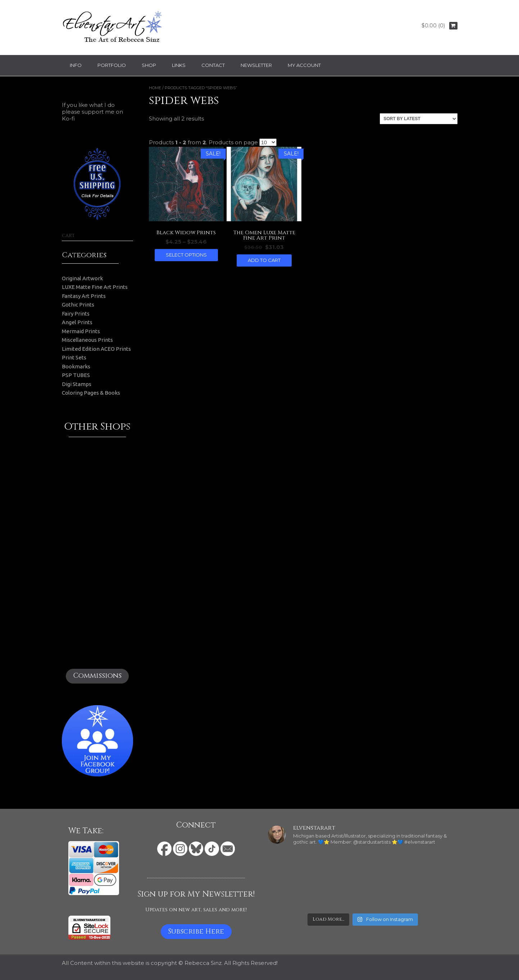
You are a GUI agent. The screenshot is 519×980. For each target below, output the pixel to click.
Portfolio (112, 65)
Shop (149, 65)
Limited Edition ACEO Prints (96, 349)
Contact (213, 65)
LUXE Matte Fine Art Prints (95, 287)
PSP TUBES (76, 375)
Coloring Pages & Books (91, 393)
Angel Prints (77, 322)
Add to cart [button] (264, 260)
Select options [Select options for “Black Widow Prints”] (186, 255)
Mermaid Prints (81, 331)
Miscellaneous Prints (87, 340)
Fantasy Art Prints (84, 296)
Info (76, 65)
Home (155, 88)
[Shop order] (419, 119)
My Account (304, 65)
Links (179, 65)
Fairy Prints (76, 314)
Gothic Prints (78, 305)
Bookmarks (76, 366)
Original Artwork (82, 278)
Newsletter (256, 65)
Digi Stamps (77, 384)
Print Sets (74, 357)
